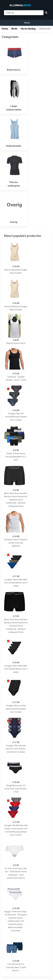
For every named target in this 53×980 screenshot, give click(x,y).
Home (27, 23)
